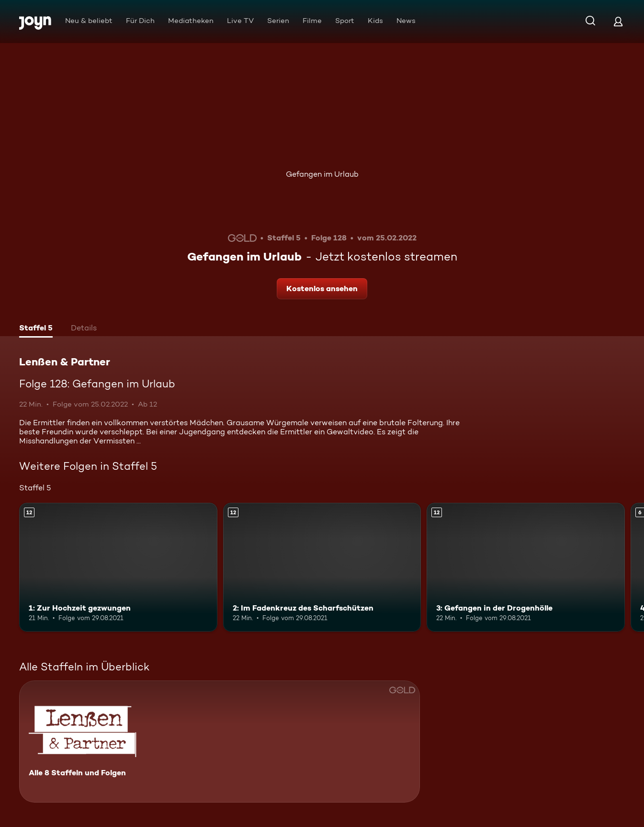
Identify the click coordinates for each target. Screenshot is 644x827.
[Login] (618, 21)
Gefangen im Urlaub (322, 174)
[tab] (36, 329)
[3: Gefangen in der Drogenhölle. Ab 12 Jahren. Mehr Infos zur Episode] (526, 567)
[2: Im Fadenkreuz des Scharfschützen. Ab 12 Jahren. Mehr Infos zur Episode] (322, 567)
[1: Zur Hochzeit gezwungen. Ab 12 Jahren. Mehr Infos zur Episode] (118, 567)
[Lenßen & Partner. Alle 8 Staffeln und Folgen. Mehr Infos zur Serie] (220, 742)
